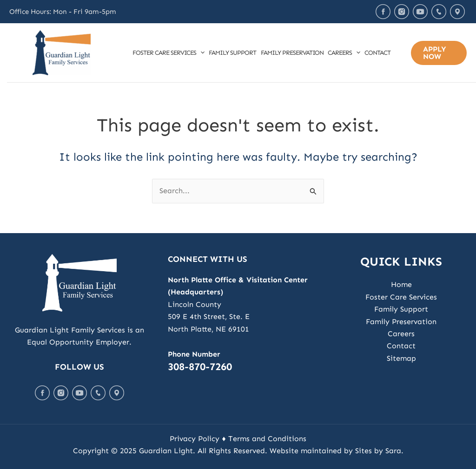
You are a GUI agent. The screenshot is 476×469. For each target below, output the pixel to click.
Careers (344, 53)
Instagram (402, 12)
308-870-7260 (200, 367)
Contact (377, 53)
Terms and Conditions (267, 439)
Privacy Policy (195, 439)
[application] (200, 53)
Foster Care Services (169, 53)
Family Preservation (292, 53)
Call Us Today (439, 12)
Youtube (420, 12)
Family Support (232, 53)
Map (457, 12)
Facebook (383, 12)
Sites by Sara (378, 451)
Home (401, 284)
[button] (439, 53)
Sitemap (401, 358)
